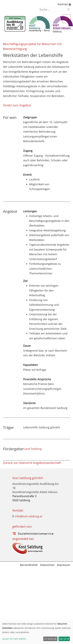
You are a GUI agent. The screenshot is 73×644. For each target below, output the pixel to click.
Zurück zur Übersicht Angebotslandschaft (32, 463)
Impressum (63, 565)
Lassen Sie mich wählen (14, 639)
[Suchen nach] (55, 9)
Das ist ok (64, 639)
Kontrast (64, 4)
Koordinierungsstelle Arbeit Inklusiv (35, 492)
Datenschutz (47, 565)
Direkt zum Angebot (17, 105)
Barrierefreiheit (29, 565)
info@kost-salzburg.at (28, 516)
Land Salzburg (33, 449)
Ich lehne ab (50, 639)
